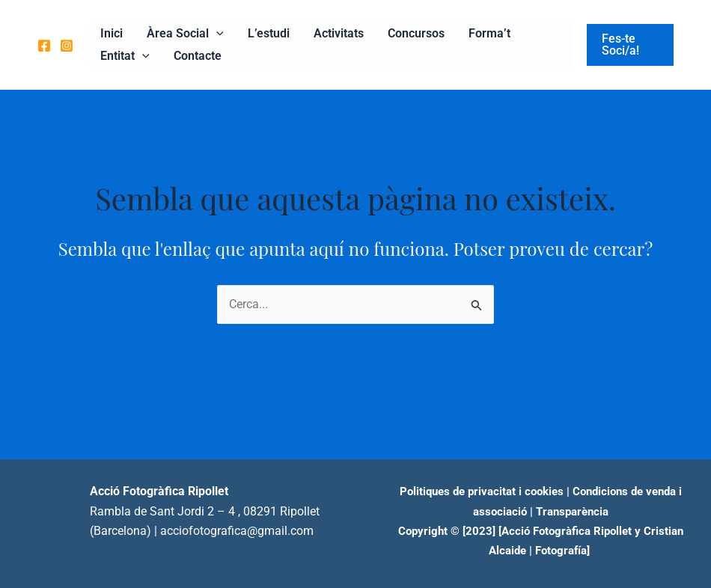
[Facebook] (44, 46)
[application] (216, 34)
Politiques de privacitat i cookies (482, 491)
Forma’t (489, 33)
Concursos (416, 33)
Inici (112, 33)
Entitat (125, 56)
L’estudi (269, 33)
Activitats (339, 33)
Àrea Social (185, 34)
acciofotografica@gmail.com (237, 531)
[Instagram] (67, 46)
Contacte (198, 56)
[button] (630, 45)
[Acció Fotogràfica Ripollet (565, 531)
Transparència (572, 512)
